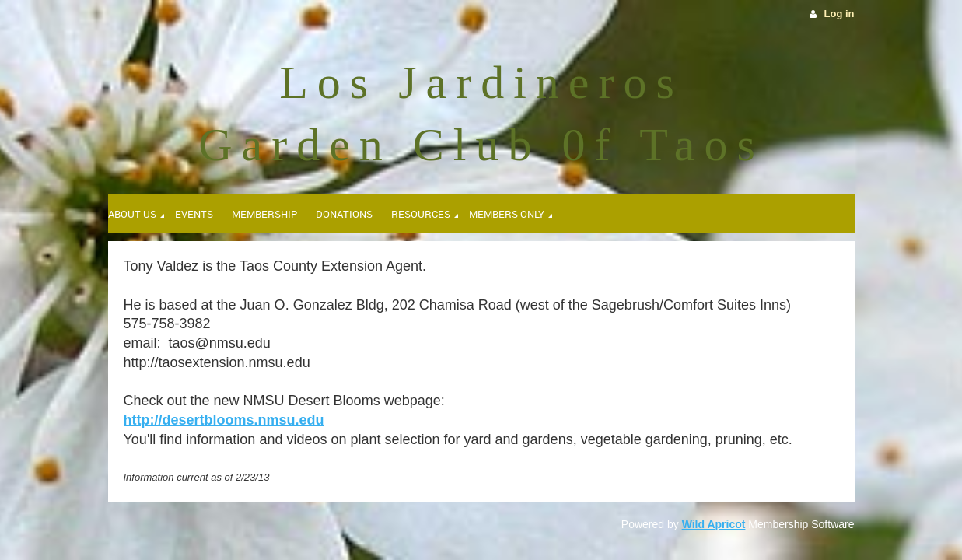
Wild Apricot (714, 524)
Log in (840, 14)
